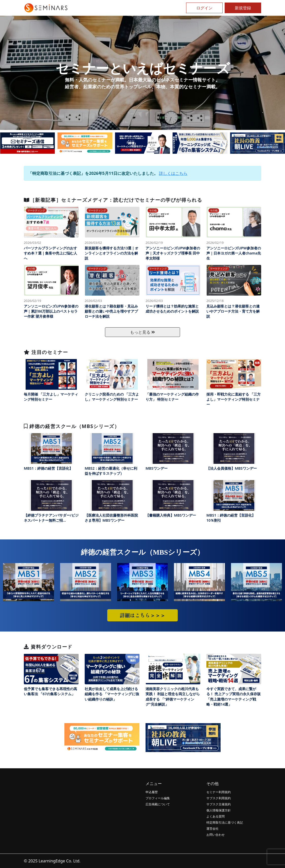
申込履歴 (152, 792)
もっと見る (142, 332)
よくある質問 (216, 816)
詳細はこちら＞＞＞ (142, 615)
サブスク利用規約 (219, 798)
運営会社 (212, 829)
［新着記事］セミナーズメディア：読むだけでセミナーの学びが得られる (113, 200)
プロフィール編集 (158, 798)
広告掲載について (158, 804)
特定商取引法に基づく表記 (225, 822)
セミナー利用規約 (219, 792)
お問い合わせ (216, 835)
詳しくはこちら (173, 173)
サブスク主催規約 (219, 804)
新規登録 (243, 8)
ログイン (204, 8)
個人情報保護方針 (219, 810)
